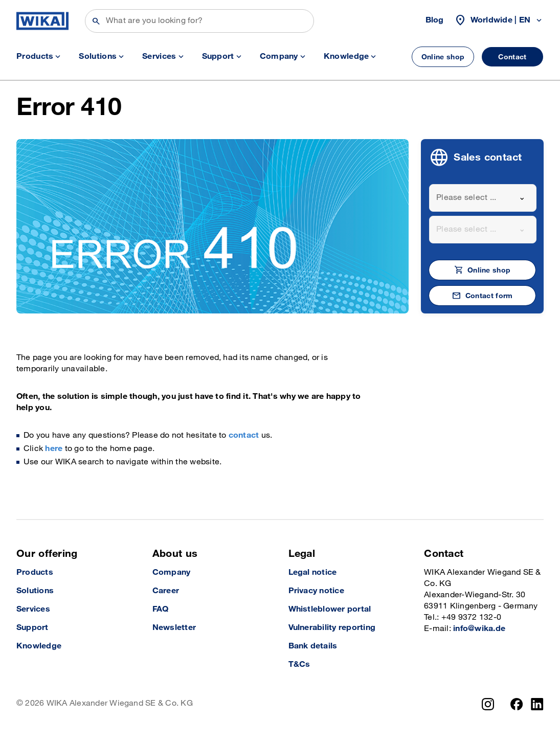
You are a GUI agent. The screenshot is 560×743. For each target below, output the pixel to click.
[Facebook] (517, 704)
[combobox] (483, 198)
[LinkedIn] (537, 704)
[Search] (199, 21)
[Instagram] (488, 704)
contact (244, 435)
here (54, 449)
